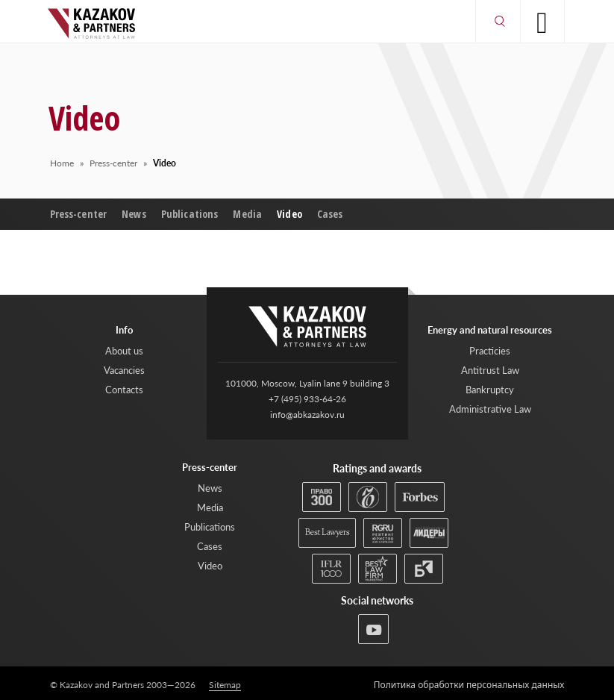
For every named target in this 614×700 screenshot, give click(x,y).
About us (124, 351)
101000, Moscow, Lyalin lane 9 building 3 (307, 383)
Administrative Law (490, 409)
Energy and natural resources (490, 330)
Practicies (490, 351)
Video (289, 214)
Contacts (124, 390)
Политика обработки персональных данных (469, 685)
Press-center (79, 214)
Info (124, 330)
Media (247, 214)
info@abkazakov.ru (307, 415)
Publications (190, 214)
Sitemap (225, 685)
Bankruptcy (490, 390)
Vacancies (124, 370)
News (134, 214)
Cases (330, 214)
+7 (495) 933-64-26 (307, 399)
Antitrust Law (490, 370)
